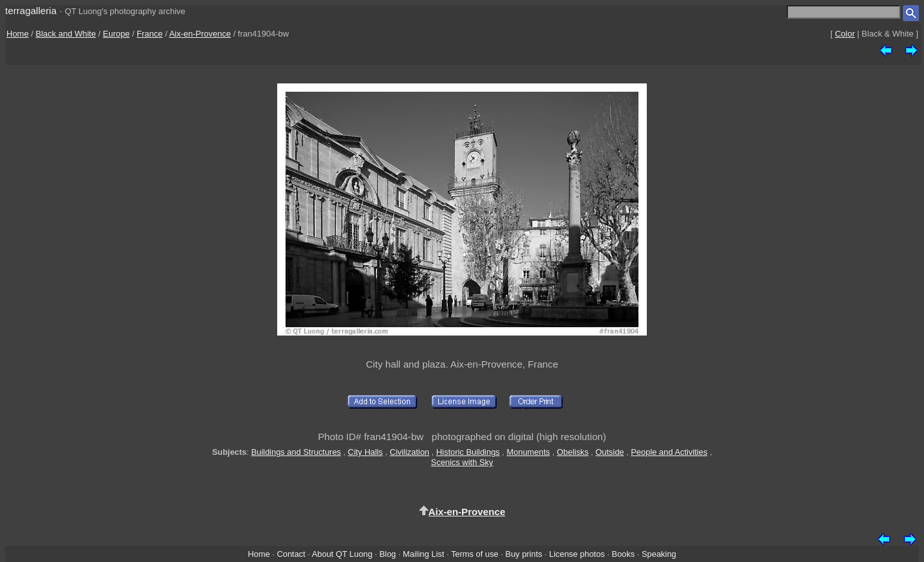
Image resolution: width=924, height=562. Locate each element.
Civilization (409, 452)
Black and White (66, 34)
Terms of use (475, 554)
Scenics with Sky (462, 462)
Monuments (528, 452)
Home (18, 34)
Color (845, 34)
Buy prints (524, 554)
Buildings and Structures (296, 452)
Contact (291, 554)
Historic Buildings (468, 452)
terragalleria (31, 11)
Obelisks (573, 452)
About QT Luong (342, 554)
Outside (610, 452)
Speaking (659, 554)
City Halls (365, 452)
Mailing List (424, 554)
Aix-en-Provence (200, 34)
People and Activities (669, 452)
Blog (388, 554)
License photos (577, 554)
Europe (116, 34)
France (150, 34)
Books (623, 554)
